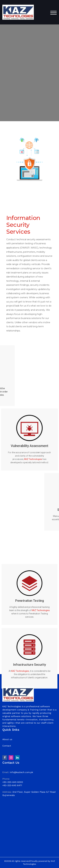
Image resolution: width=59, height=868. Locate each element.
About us (7, 739)
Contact (7, 746)
